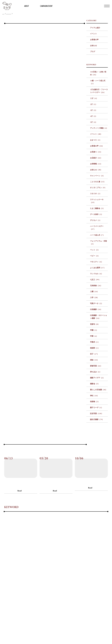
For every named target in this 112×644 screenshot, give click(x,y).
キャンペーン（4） (97, 218)
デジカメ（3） (96, 263)
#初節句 (33, 584)
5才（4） (94, 165)
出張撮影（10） (96, 352)
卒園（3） (94, 373)
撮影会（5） (95, 426)
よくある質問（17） (98, 310)
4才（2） (94, 159)
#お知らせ (89, 564)
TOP (3, 14)
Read (19, 533)
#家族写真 (87, 584)
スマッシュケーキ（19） (97, 244)
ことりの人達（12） (98, 224)
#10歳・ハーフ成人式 (33, 559)
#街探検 (52, 589)
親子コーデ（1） (96, 450)
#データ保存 (93, 569)
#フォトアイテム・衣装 (54, 574)
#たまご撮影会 (80, 569)
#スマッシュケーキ (64, 569)
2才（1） (94, 147)
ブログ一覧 (9, 14)
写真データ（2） (96, 346)
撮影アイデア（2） (97, 420)
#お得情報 (78, 564)
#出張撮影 (79, 579)
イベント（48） (96, 177)
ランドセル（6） (96, 316)
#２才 (78, 559)
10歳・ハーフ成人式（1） (98, 125)
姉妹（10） (94, 402)
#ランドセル (23, 579)
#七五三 (33, 579)
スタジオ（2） (96, 236)
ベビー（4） (95, 298)
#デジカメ (8, 574)
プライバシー (63, 637)
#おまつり (35, 564)
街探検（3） (95, 444)
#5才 (103, 559)
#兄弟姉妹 (42, 579)
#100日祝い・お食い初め (13, 559)
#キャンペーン (10, 569)
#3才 (90, 559)
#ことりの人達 (23, 569)
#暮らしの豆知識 (33, 589)
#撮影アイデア (10, 589)
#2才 (84, 559)
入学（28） (94, 340)
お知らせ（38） (96, 212)
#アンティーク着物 (11, 564)
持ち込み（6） (96, 414)
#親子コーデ (62, 589)
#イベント (25, 564)
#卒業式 (55, 584)
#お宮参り (58, 564)
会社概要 (48, 637)
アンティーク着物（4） (99, 171)
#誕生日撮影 (85, 589)
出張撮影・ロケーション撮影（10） (98, 359)
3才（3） (94, 153)
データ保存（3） (96, 257)
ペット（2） (95, 292)
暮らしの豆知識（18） (99, 432)
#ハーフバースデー (22, 574)
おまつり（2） (96, 183)
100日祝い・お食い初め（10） (98, 116)
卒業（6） (94, 379)
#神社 (44, 589)
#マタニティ (88, 574)
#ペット (69, 574)
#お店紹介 (68, 564)
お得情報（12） (96, 206)
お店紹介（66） (96, 200)
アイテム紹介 (95, 70)
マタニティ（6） (96, 304)
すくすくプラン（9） (98, 230)
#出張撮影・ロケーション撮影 (16, 584)
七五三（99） (95, 322)
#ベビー (77, 574)
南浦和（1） (95, 391)
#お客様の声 (8, 529)
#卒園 (40, 584)
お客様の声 (94, 82)
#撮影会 (21, 589)
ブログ (93, 94)
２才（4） (94, 141)
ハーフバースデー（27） (97, 270)
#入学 (58, 579)
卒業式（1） (95, 385)
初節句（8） (95, 367)
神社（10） (94, 438)
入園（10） (94, 334)
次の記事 (72, 262)
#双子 (72, 584)
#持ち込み (98, 584)
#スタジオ (51, 569)
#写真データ (68, 579)
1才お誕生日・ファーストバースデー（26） (99, 133)
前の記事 (41, 262)
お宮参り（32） (96, 194)
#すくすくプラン (38, 569)
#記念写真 (73, 589)
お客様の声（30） (97, 189)
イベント (93, 76)
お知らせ (93, 88)
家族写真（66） (96, 408)
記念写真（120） (96, 456)
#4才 (96, 559)
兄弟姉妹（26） (96, 328)
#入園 (51, 579)
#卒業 (47, 584)
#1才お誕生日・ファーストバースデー (58, 559)
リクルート (55, 637)
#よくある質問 (10, 579)
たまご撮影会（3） (97, 251)
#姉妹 (79, 584)
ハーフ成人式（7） (97, 278)
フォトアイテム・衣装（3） (98, 285)
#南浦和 (64, 584)
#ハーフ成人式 (37, 574)
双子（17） (94, 397)
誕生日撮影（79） (97, 462)
